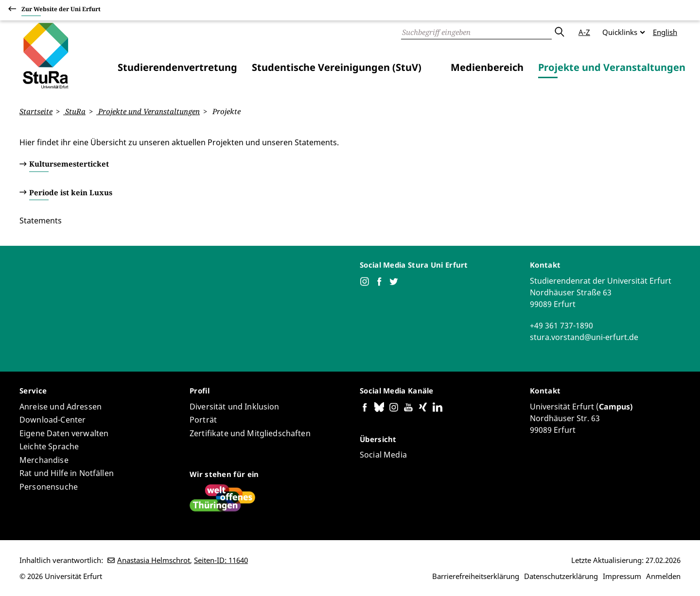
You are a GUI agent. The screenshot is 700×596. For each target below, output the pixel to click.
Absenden (559, 32)
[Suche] (476, 32)
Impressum (622, 576)
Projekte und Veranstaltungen (612, 67)
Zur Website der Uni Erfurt (61, 10)
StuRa (74, 111)
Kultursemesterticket (69, 164)
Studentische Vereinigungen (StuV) (337, 67)
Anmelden (663, 576)
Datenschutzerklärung (561, 576)
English (665, 32)
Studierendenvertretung (177, 67)
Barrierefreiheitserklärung (476, 576)
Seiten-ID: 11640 (221, 560)
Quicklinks (620, 32)
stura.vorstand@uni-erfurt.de (584, 337)
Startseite (36, 111)
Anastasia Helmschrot (154, 560)
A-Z (584, 32)
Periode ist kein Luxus (71, 192)
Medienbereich (487, 67)
